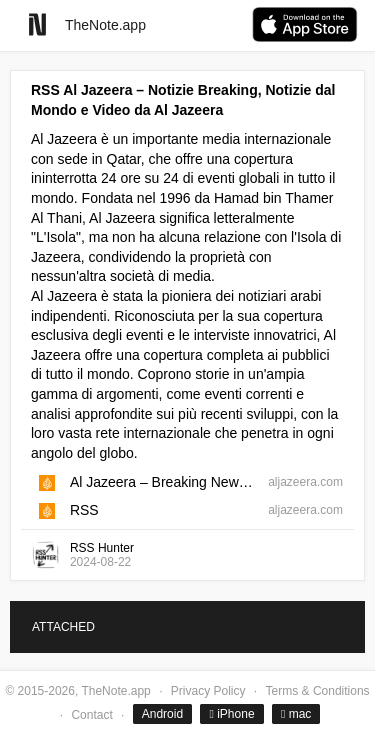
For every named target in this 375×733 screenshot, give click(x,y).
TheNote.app (105, 25)
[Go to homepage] (37, 24)
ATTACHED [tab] (63, 627)
